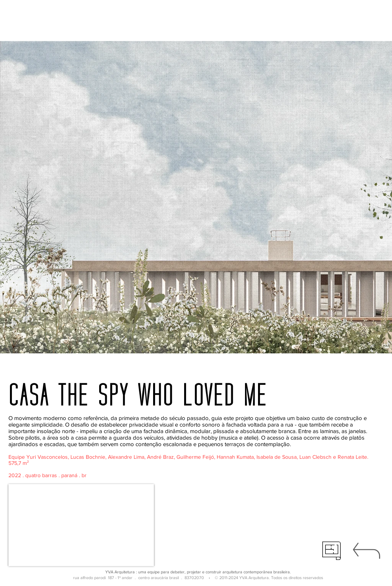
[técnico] (332, 551)
